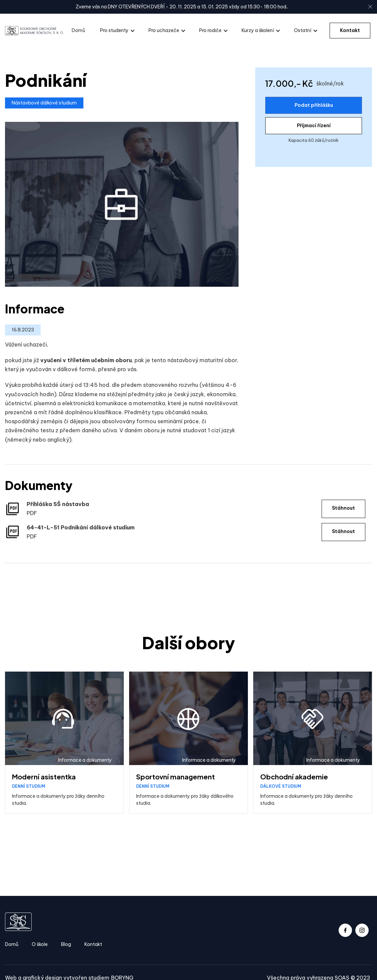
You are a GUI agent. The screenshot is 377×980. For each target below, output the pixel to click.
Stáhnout (343, 508)
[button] (118, 31)
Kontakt (350, 30)
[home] (34, 31)
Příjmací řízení (314, 126)
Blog (66, 944)
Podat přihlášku (314, 105)
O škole (40, 944)
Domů (78, 30)
